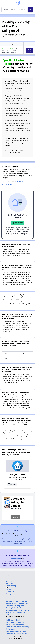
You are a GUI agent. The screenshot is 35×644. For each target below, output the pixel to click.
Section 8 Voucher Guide (15, 624)
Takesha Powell (16, 558)
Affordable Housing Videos (15, 606)
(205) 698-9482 (7, 184)
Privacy (8, 589)
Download (17, 223)
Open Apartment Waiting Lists (17, 603)
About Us (9, 581)
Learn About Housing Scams (16, 631)
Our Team (9, 583)
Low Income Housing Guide (16, 622)
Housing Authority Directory (16, 608)
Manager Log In (11, 594)
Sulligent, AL (19, 181)
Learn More (29, 50)
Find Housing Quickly (13, 620)
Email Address (16, 509)
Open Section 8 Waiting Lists (16, 601)
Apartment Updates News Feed (17, 610)
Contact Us (10, 592)
